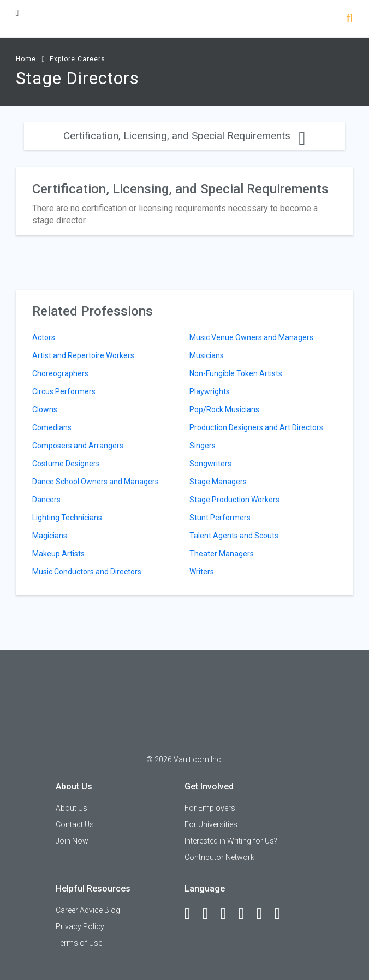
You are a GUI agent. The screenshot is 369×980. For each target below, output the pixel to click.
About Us (72, 808)
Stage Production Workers (234, 500)
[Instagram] (246, 914)
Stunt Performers (220, 518)
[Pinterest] (264, 914)
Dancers (46, 500)
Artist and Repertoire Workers (83, 355)
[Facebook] (192, 914)
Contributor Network (219, 857)
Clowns (45, 409)
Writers (202, 572)
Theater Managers (222, 554)
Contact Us (75, 824)
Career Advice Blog (88, 910)
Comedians (52, 427)
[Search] (350, 19)
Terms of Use (79, 943)
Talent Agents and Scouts (234, 536)
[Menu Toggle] (17, 13)
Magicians (50, 536)
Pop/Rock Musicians (224, 409)
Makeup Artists (58, 554)
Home (26, 59)
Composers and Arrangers (78, 446)
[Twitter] (228, 914)
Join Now (72, 841)
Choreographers (60, 373)
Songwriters (210, 464)
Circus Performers (64, 391)
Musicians (207, 355)
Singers (203, 446)
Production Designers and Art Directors (256, 427)
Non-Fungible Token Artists (236, 373)
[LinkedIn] (210, 914)
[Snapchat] (282, 914)
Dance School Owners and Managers (96, 482)
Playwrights (210, 391)
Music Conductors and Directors (87, 572)
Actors (44, 337)
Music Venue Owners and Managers (251, 337)
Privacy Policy (80, 926)
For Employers (210, 808)
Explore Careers (78, 59)
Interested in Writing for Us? (231, 841)
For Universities (211, 824)
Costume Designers (66, 464)
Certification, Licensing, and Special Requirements (184, 136)
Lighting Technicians (67, 518)
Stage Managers (218, 482)
